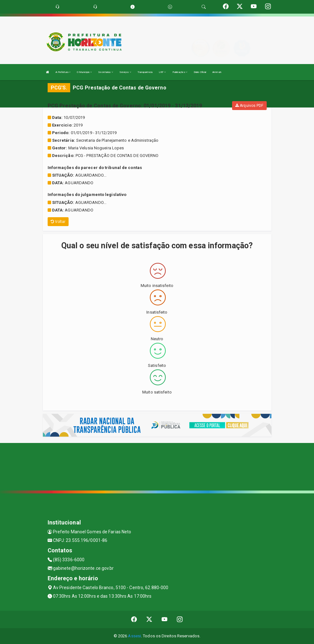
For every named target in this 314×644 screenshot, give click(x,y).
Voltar (58, 222)
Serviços (125, 72)
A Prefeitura (63, 72)
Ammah (217, 72)
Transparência (145, 72)
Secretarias (105, 72)
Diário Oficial (200, 72)
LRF (162, 72)
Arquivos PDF (249, 106)
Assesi (134, 636)
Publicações (180, 72)
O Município (84, 72)
